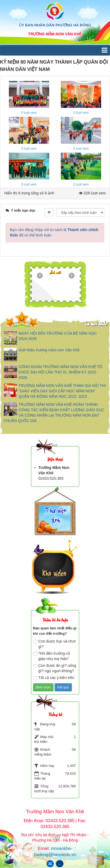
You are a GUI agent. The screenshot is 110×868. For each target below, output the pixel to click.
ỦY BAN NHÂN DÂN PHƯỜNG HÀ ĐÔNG (55, 25)
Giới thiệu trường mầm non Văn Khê (49, 350)
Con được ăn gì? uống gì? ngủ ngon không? (55, 668)
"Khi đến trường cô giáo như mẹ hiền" (52, 656)
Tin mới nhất (95, 323)
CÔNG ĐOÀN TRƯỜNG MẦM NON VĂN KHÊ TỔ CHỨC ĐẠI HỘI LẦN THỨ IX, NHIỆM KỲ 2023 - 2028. (60, 372)
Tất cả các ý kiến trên (54, 678)
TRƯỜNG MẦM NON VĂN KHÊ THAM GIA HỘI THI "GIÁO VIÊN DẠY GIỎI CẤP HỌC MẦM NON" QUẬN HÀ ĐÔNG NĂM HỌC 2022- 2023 (62, 391)
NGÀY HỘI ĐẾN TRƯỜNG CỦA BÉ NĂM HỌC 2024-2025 (58, 336)
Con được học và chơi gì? (54, 644)
